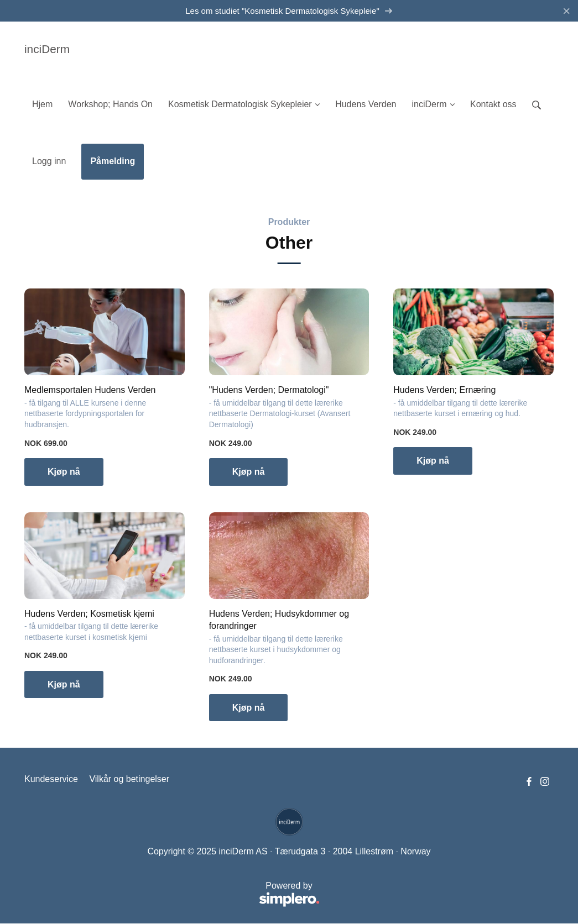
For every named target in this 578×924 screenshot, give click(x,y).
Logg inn (49, 161)
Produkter (289, 222)
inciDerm (47, 49)
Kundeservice (51, 779)
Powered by (172, 895)
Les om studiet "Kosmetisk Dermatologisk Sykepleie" (289, 11)
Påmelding (113, 161)
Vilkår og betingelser (129, 779)
